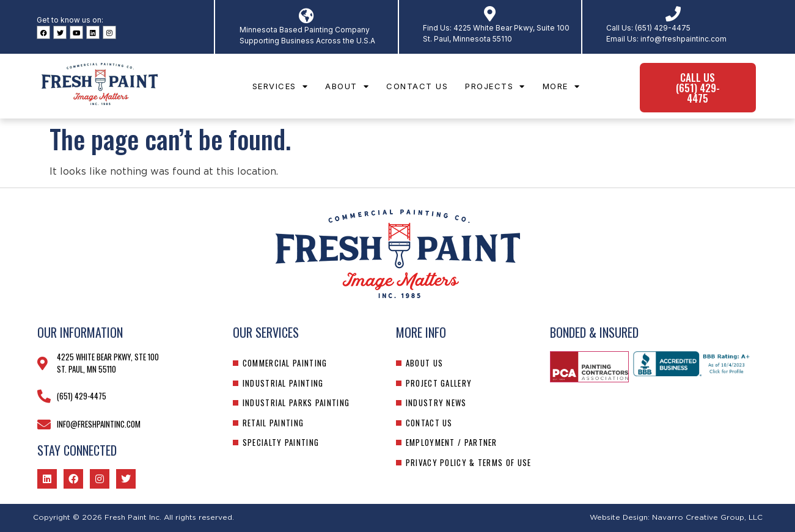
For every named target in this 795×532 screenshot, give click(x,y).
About (347, 86)
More (562, 86)
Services (280, 86)
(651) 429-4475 (663, 28)
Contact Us (417, 86)
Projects (495, 86)
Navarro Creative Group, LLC (707, 517)
